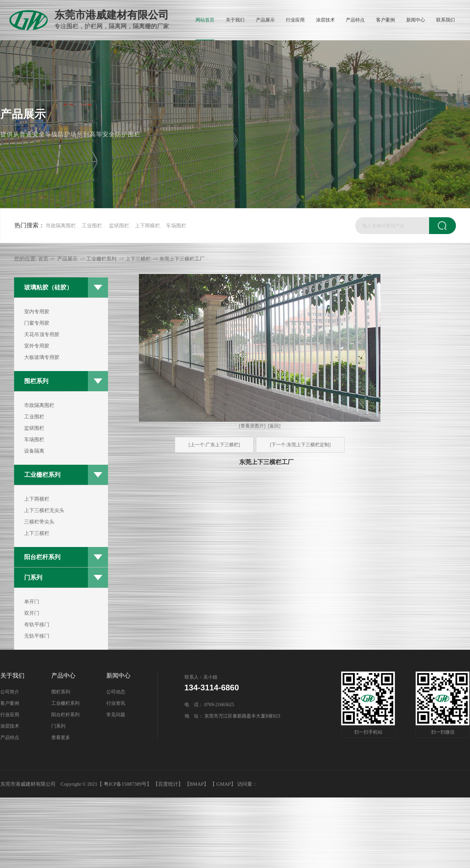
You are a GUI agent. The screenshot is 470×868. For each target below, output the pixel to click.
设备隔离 (34, 451)
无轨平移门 (37, 636)
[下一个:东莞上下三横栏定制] (300, 445)
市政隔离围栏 (61, 226)
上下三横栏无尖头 (44, 510)
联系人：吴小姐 (201, 677)
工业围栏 (92, 226)
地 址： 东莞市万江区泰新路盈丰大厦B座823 (232, 716)
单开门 (32, 602)
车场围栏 (176, 226)
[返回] (274, 426)
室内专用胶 (37, 312)
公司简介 (10, 692)
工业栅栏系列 (42, 475)
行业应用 (10, 715)
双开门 (32, 613)
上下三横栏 (37, 533)
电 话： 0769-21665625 (209, 705)
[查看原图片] (252, 426)
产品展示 (67, 259)
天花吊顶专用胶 (42, 334)
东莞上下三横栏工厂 (182, 259)
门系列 (33, 578)
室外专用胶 (37, 346)
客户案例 (10, 703)
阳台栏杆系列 (42, 557)
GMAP (224, 784)
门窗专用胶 (37, 323)
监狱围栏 (119, 226)
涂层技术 (10, 726)
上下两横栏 (147, 226)
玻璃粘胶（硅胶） (48, 287)
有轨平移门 (37, 625)
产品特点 (10, 738)
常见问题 (116, 715)
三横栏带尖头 (39, 522)
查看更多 (61, 738)
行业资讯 (116, 703)
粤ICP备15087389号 (125, 784)
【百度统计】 (168, 784)
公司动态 (116, 692)
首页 (43, 259)
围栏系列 (36, 381)
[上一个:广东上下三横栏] (214, 445)
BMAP (197, 784)
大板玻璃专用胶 (42, 357)
